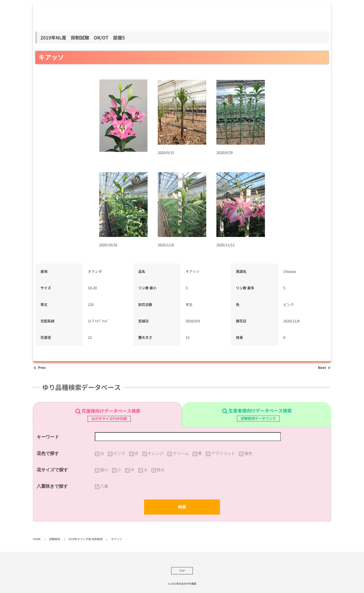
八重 (104, 486)
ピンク (119, 453)
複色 (248, 453)
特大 (161, 470)
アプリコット (223, 453)
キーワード (48, 437)
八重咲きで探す (52, 486)
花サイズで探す (52, 470)
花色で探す (48, 453)
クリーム (181, 453)
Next (325, 368)
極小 (104, 470)
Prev (39, 368)
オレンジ (156, 453)
